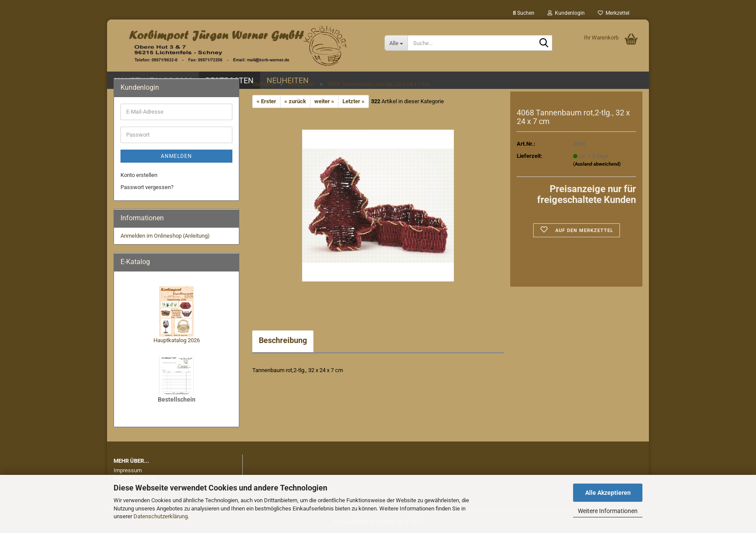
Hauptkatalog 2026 (177, 340)
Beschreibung (283, 340)
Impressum (128, 470)
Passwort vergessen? (147, 187)
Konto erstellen (139, 175)
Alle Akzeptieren (608, 493)
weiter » (324, 101)
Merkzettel (614, 13)
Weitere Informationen (608, 511)
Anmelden (176, 156)
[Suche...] (396, 43)
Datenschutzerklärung (161, 516)
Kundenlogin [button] (566, 13)
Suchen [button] (524, 13)
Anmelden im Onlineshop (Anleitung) (165, 236)
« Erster (266, 101)
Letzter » (354, 101)
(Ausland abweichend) (597, 164)
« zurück (295, 101)
